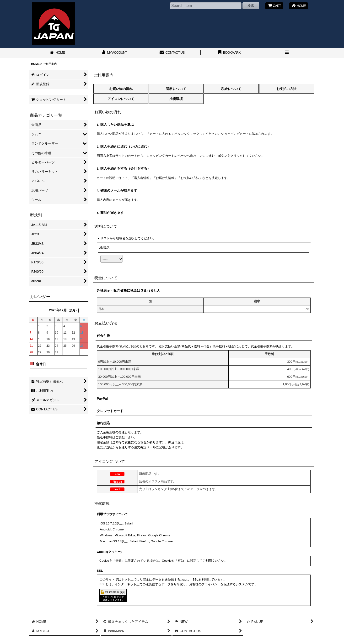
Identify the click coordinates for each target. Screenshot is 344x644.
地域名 (105, 248)
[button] (287, 53)
